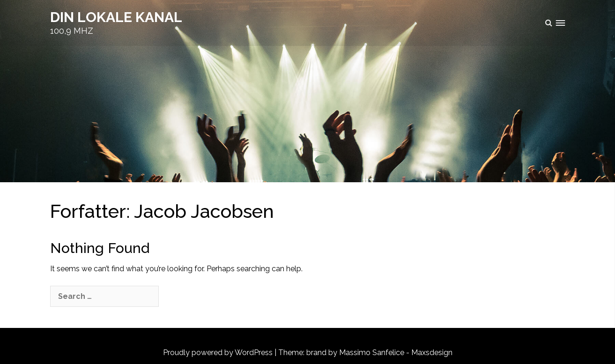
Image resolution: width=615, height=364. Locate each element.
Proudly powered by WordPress (218, 353)
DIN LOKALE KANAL (116, 17)
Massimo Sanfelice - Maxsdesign (396, 353)
